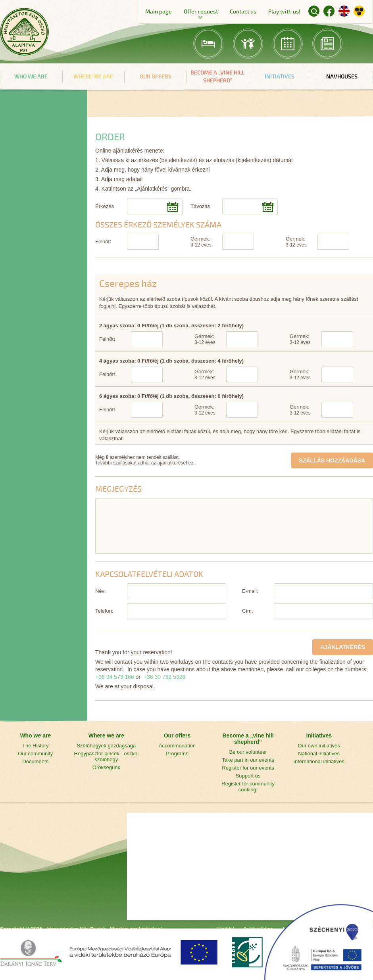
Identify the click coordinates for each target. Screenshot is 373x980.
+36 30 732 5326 (165, 677)
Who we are (31, 77)
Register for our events (248, 768)
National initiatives (319, 754)
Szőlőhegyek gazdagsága (106, 746)
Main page (159, 12)
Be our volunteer (248, 752)
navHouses (342, 77)
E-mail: (250, 591)
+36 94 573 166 (115, 677)
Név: (101, 591)
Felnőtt (103, 242)
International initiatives (319, 761)
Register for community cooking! (248, 787)
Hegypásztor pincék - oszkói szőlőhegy (107, 756)
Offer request (201, 12)
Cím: (247, 611)
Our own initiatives (319, 746)
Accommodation (177, 746)
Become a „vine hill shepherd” (217, 77)
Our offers (156, 77)
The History (35, 746)
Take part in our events (248, 760)
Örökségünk (106, 767)
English (344, 11)
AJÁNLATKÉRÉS (343, 647)
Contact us (243, 12)
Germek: (201, 242)
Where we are (93, 77)
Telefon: (104, 611)
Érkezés (105, 206)
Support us (248, 776)
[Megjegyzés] (234, 526)
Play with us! (284, 12)
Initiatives (280, 77)
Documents (35, 761)
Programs (177, 754)
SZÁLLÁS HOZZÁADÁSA (332, 460)
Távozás (200, 206)
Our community (35, 754)
